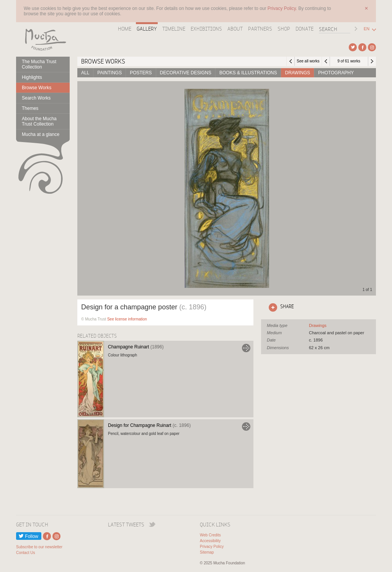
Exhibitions (206, 29)
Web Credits (210, 535)
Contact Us (25, 553)
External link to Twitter (353, 47)
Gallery (147, 29)
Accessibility (210, 541)
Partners (260, 29)
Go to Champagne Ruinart (246, 348)
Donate (305, 29)
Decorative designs (186, 73)
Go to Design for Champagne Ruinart (246, 427)
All (85, 73)
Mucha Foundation (43, 39)
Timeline (174, 29)
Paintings (109, 73)
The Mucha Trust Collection (39, 64)
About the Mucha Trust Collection (39, 121)
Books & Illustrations (248, 73)
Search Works (36, 98)
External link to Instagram (372, 47)
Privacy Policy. (283, 8)
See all (318, 325)
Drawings (297, 73)
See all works (308, 61)
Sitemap (207, 552)
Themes (30, 108)
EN (367, 29)
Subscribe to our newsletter (39, 547)
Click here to (280, 307)
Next (372, 61)
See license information (127, 319)
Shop (284, 29)
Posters (141, 73)
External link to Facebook (362, 47)
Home (125, 29)
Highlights (32, 77)
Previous (326, 61)
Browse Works (37, 88)
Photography (336, 73)
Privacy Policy (212, 547)
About (235, 29)
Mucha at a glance (41, 134)
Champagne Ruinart (136, 347)
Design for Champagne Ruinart (149, 425)
